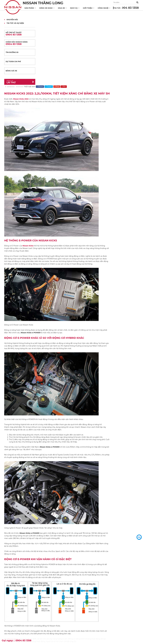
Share (75, 17)
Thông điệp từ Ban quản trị (83, 613)
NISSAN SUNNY (10, 620)
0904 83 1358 (129, 8)
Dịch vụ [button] (74, 8)
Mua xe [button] (62, 8)
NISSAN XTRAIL (10, 612)
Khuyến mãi (12, 20)
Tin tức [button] (117, 8)
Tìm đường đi (12, 52)
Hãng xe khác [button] (46, 8)
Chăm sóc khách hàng (20, 43)
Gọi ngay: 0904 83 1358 (17, 640)
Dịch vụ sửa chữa (56, 611)
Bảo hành (54, 613)
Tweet (83, 17)
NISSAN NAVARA (10, 616)
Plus (91, 17)
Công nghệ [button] (103, 8)
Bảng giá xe (11, 71)
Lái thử (18, 82)
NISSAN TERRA (10, 631)
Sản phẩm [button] (29, 8)
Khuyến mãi (101, 613)
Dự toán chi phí (13, 62)
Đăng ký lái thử (33, 624)
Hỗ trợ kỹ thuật (20, 34)
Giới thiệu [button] (88, 8)
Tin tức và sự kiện (102, 611)
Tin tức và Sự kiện (15, 23)
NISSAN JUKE (9, 628)
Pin (98, 17)
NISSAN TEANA (10, 624)
